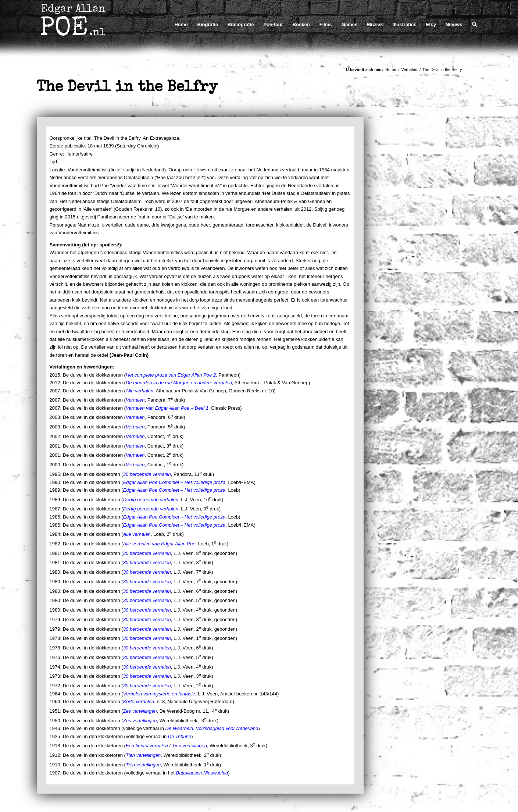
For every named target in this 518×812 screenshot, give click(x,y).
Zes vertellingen (140, 711)
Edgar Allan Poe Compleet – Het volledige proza (174, 482)
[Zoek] (474, 24)
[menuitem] (181, 24)
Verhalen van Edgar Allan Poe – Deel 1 (167, 408)
